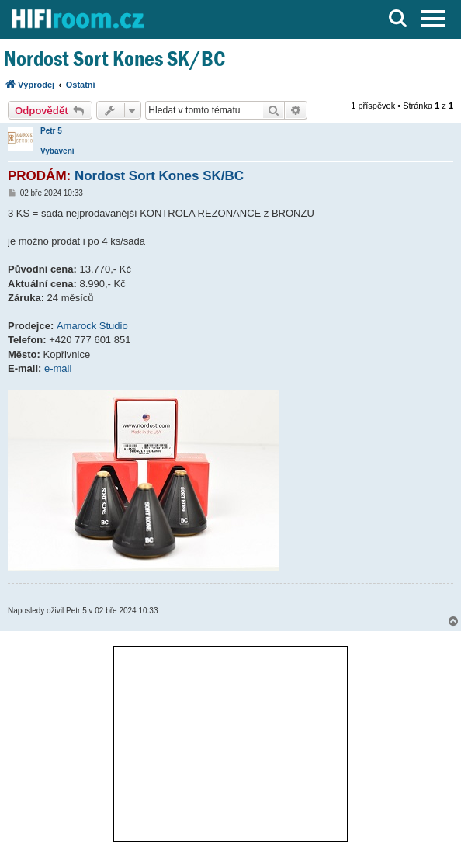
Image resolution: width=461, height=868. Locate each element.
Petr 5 (51, 131)
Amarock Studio (92, 326)
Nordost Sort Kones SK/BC (114, 59)
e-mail (58, 368)
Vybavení (57, 151)
